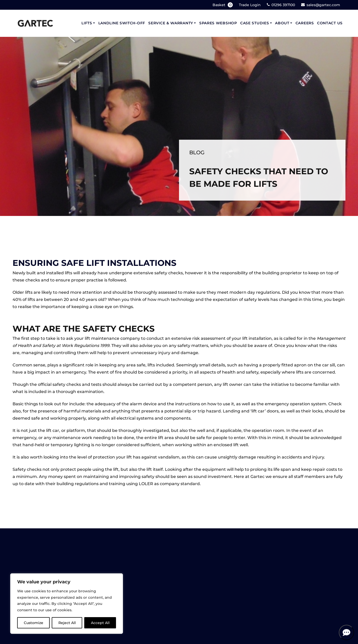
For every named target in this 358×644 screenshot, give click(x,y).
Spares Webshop (218, 23)
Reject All (67, 623)
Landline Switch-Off (122, 23)
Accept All (100, 623)
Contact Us (330, 23)
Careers (305, 23)
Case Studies (255, 23)
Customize (34, 623)
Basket (223, 5)
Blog (197, 152)
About (282, 23)
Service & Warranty (171, 23)
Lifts (87, 23)
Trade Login (250, 5)
